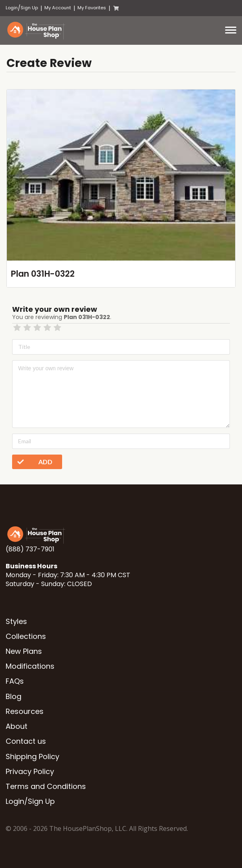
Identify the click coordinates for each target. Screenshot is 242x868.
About (17, 726)
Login (12, 8)
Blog (14, 696)
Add (32, 462)
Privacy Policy (30, 771)
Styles (16, 621)
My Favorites (92, 8)
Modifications (30, 666)
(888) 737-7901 (30, 549)
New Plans (24, 651)
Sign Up (29, 8)
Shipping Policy (32, 756)
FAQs (15, 681)
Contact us (26, 741)
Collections (26, 636)
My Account (58, 8)
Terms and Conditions (46, 786)
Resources (25, 711)
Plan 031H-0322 (43, 274)
